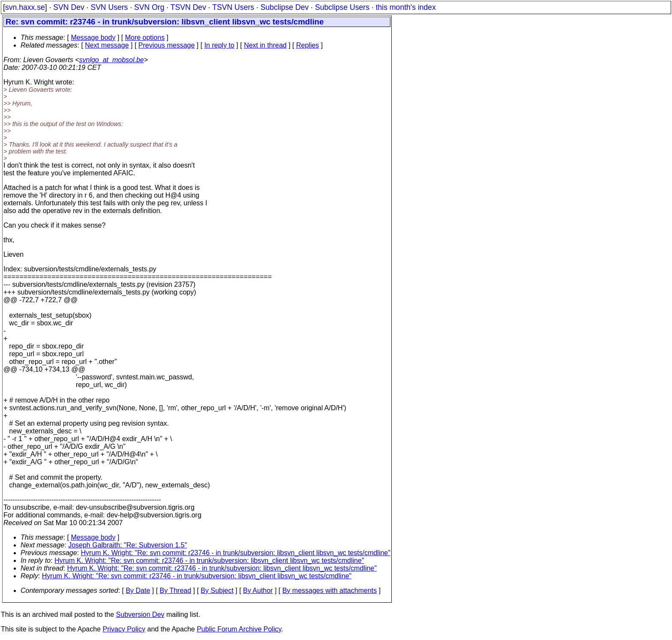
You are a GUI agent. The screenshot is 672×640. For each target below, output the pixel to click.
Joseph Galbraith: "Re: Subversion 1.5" (127, 545)
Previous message (167, 45)
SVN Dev (69, 7)
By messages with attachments (330, 590)
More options (145, 38)
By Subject (217, 590)
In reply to (219, 45)
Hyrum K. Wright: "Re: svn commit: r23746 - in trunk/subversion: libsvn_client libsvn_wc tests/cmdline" (236, 553)
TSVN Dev (188, 7)
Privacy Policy (124, 629)
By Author (258, 590)
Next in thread (265, 45)
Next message (107, 45)
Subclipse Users (342, 7)
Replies (307, 45)
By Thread (176, 590)
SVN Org (149, 7)
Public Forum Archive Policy (239, 629)
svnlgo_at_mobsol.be (112, 60)
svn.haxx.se (25, 7)
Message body (93, 38)
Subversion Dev (140, 614)
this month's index (406, 7)
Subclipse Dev (285, 7)
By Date (138, 590)
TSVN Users (233, 7)
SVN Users (109, 7)
